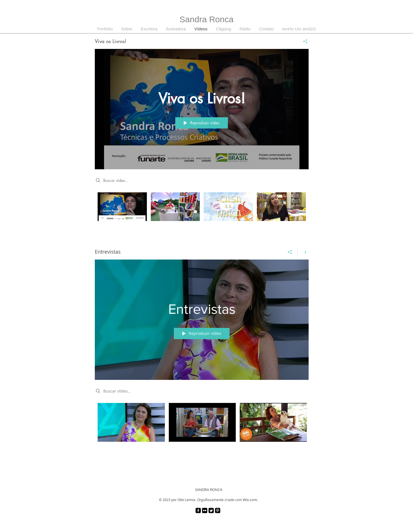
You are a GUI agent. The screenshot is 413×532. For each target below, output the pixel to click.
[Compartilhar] (303, 41)
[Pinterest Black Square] (218, 510)
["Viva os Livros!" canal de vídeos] (202, 213)
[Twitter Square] (211, 510)
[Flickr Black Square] (205, 510)
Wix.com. (250, 500)
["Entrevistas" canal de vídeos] (202, 429)
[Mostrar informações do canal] (303, 252)
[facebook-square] (198, 510)
